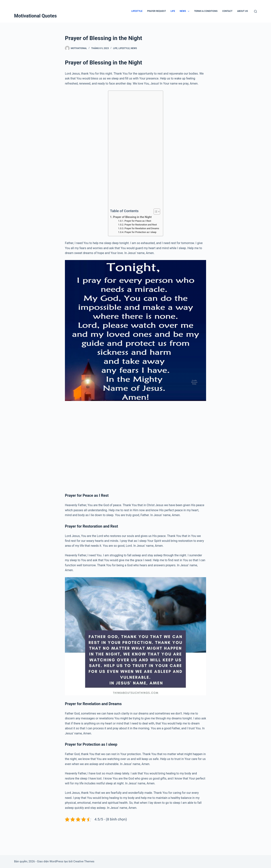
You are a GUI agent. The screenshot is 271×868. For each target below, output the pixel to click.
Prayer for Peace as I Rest (138, 221)
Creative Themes (84, 861)
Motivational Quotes (35, 16)
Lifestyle (137, 11)
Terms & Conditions (206, 11)
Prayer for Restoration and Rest (141, 225)
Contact (227, 11)
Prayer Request (157, 11)
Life (173, 11)
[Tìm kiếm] (255, 11)
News (185, 11)
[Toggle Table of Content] (155, 212)
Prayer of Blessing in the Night (132, 217)
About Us (242, 11)
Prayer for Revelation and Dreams (142, 228)
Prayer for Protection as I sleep (141, 232)
